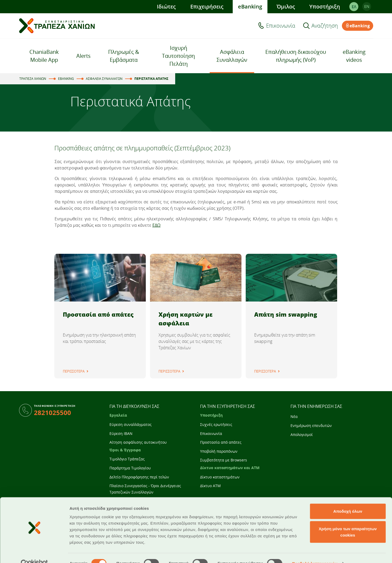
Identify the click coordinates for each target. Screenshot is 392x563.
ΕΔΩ (157, 225)
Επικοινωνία (281, 26)
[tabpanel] (100, 316)
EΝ (367, 7)
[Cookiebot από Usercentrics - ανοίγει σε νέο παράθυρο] (34, 553)
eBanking (250, 6)
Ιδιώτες (166, 6)
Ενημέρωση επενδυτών (311, 425)
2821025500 (52, 413)
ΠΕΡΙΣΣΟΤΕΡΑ (74, 371)
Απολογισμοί (302, 435)
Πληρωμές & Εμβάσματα (124, 56)
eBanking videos (354, 56)
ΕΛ (354, 7)
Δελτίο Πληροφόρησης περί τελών (139, 477)
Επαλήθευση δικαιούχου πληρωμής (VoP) (296, 56)
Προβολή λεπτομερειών (315, 553)
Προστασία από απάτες (221, 442)
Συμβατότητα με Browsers (224, 460)
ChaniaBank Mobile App (44, 56)
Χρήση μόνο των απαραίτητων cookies (348, 521)
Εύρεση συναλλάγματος (131, 424)
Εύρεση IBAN (121, 433)
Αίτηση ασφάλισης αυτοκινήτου (138, 442)
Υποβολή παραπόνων (219, 451)
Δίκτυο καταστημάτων (220, 477)
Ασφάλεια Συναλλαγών (232, 56)
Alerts (83, 56)
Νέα (294, 416)
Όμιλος (286, 6)
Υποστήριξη (325, 6)
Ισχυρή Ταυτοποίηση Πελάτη (178, 56)
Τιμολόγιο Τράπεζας (127, 459)
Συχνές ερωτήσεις (216, 424)
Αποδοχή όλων (348, 500)
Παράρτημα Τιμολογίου (130, 468)
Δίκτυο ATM (210, 486)
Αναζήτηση (325, 26)
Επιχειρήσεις (207, 6)
